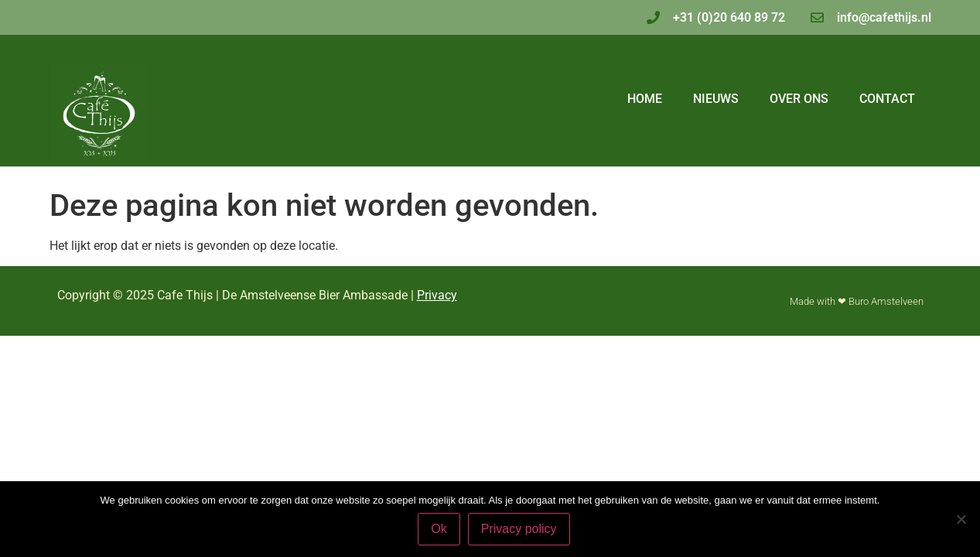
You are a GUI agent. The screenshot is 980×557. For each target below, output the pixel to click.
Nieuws (716, 99)
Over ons (799, 99)
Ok (439, 529)
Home (645, 99)
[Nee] (961, 519)
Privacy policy (519, 529)
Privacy (437, 295)
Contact (887, 99)
